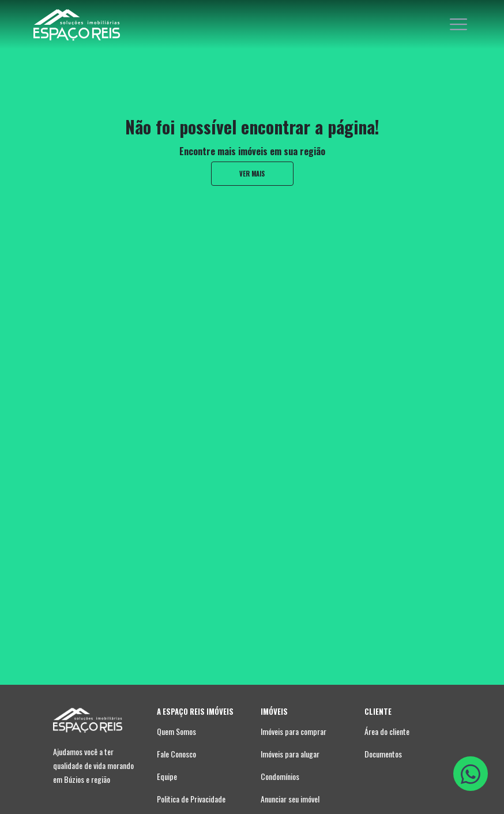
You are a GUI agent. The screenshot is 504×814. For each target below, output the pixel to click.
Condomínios (280, 776)
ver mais (252, 174)
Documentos (383, 754)
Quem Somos (176, 731)
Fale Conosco (176, 754)
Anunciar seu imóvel (290, 799)
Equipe (167, 776)
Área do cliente (387, 731)
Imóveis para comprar (294, 731)
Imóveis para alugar (290, 754)
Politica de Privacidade (191, 799)
